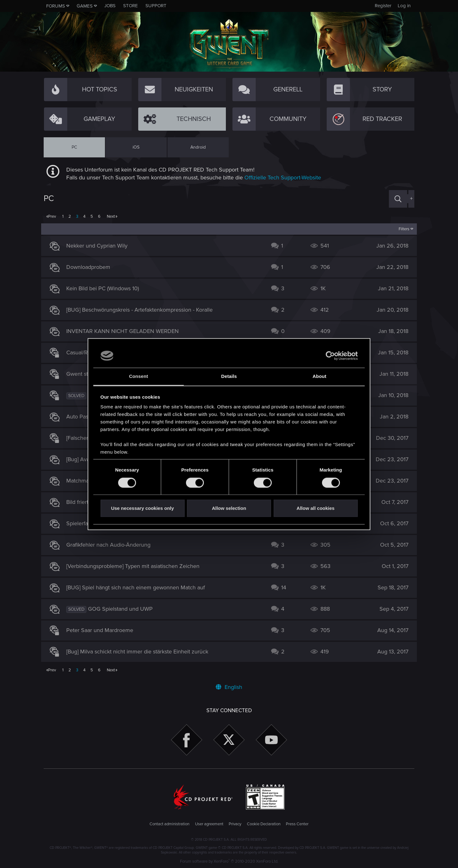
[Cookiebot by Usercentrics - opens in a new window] (330, 356)
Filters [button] (402, 229)
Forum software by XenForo (229, 861)
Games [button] (85, 6)
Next (111, 216)
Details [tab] (229, 377)
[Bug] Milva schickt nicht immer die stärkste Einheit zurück (140, 652)
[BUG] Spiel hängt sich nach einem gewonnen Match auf (138, 587)
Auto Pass (81, 417)
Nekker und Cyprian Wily (99, 246)
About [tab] (319, 377)
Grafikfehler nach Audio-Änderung (111, 545)
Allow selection (229, 508)
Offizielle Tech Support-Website (283, 177)
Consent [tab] (139, 377)
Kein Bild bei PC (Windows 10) (105, 288)
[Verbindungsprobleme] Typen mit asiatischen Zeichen (135, 566)
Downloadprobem (91, 267)
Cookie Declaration (264, 824)
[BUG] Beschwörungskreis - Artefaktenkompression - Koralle (142, 310)
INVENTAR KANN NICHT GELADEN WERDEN (125, 331)
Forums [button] (56, 6)
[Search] (398, 199)
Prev (52, 216)
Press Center (297, 824)
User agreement (209, 824)
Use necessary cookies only (142, 508)
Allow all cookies (316, 508)
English (229, 687)
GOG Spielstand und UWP (123, 609)
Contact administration (169, 824)
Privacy (235, 824)
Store (131, 6)
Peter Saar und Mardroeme (102, 630)
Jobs (110, 6)
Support (156, 6)
